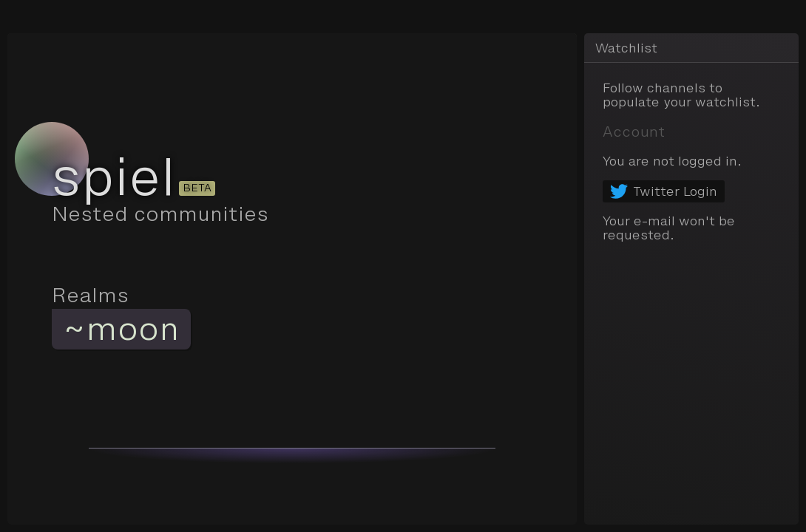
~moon (121, 329)
